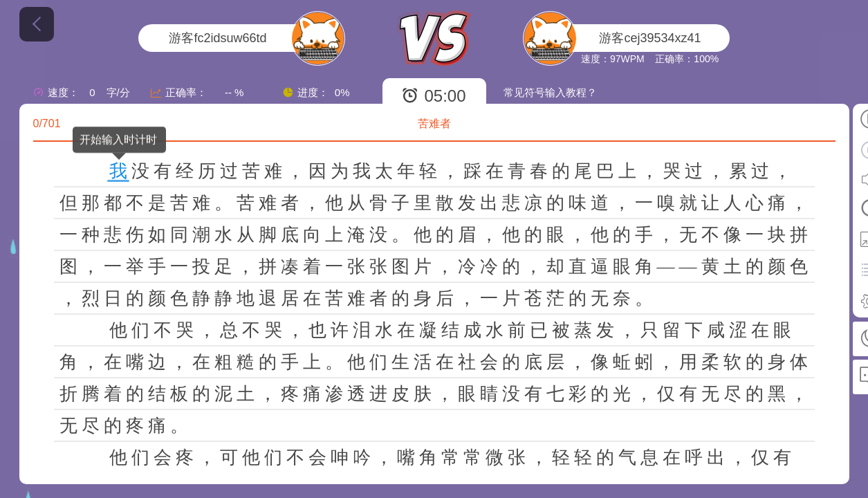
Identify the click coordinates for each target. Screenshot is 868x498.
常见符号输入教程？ (550, 92)
